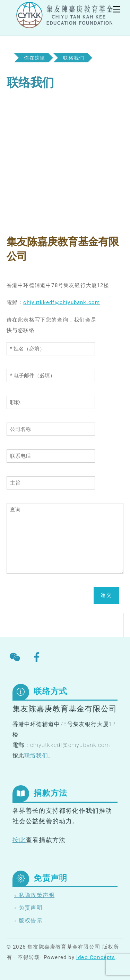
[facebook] (38, 657)
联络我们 (36, 755)
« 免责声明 (28, 908)
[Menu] (116, 10)
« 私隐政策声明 (34, 895)
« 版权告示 (28, 921)
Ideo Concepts (96, 957)
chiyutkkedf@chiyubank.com (62, 302)
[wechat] (16, 657)
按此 (19, 840)
